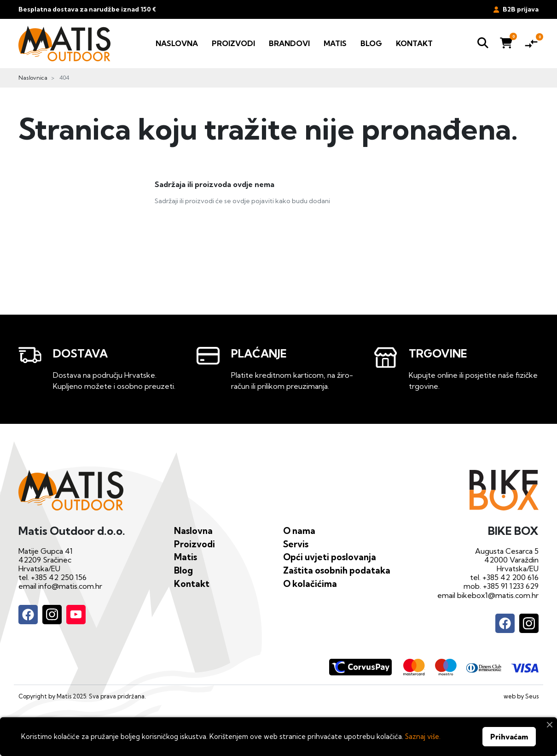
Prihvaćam (509, 737)
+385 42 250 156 (59, 577)
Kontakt (192, 584)
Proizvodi (194, 544)
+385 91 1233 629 (511, 586)
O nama (299, 531)
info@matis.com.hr (70, 586)
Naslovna (193, 531)
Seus (532, 696)
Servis (296, 544)
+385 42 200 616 (511, 577)
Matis (186, 557)
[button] (483, 44)
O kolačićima (310, 584)
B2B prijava (516, 9)
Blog (183, 570)
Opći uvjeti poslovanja (330, 557)
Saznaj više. (423, 736)
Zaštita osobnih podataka (337, 570)
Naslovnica (33, 78)
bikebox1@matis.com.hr (498, 595)
